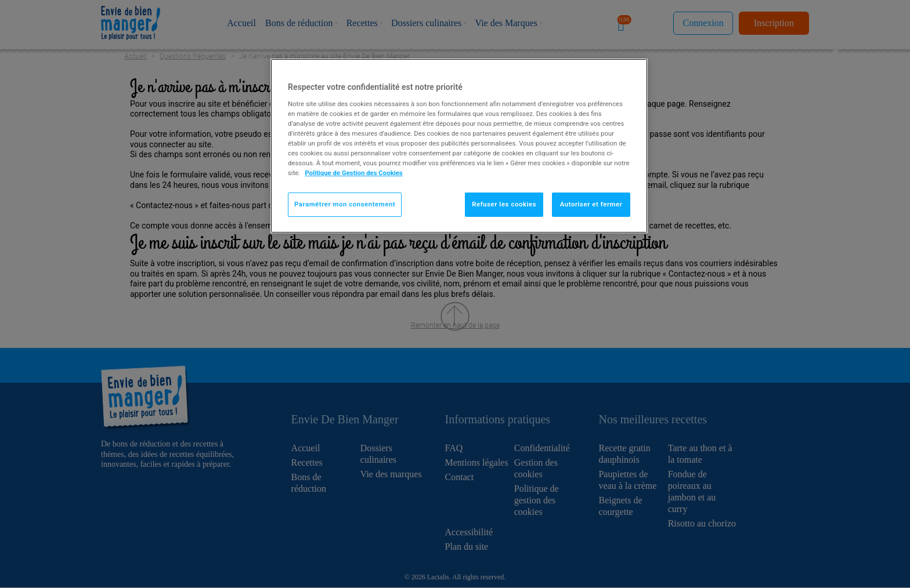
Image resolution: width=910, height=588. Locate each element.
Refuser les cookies (504, 204)
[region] (459, 146)
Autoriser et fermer (591, 204)
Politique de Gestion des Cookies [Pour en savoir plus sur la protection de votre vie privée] (354, 173)
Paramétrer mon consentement (345, 204)
